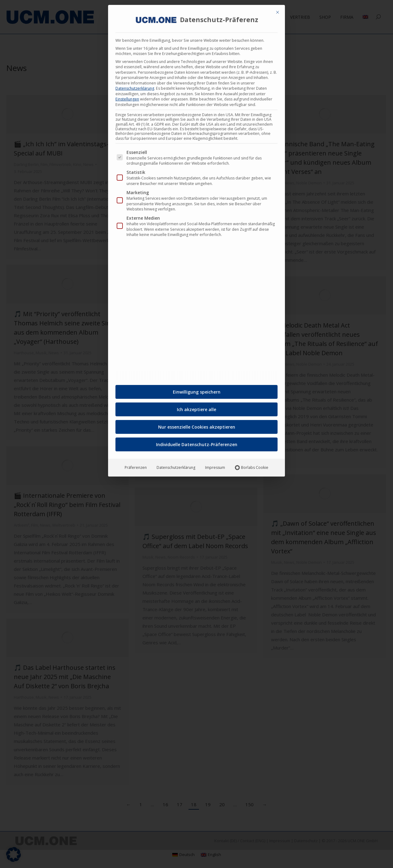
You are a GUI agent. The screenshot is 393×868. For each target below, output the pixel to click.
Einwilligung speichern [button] (197, 389)
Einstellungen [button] (127, 96)
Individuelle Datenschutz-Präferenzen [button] (197, 441)
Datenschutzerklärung (135, 85)
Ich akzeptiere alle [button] (196, 406)
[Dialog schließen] (278, 9)
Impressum (215, 464)
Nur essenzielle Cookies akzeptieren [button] (197, 424)
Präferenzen (136, 464)
